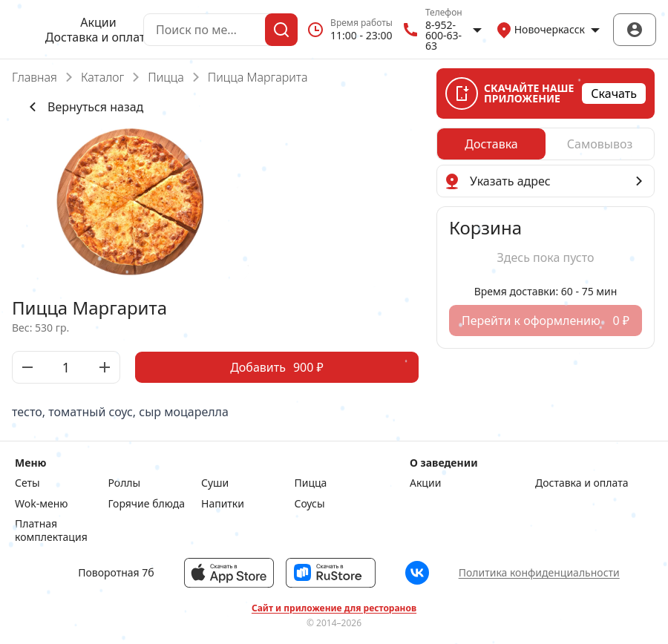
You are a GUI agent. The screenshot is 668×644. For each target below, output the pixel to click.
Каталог (102, 77)
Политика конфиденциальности (539, 572)
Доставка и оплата (98, 37)
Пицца (166, 77)
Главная (35, 77)
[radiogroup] (546, 144)
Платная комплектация (51, 530)
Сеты (27, 483)
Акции (98, 22)
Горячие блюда (147, 504)
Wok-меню (41, 504)
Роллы (125, 483)
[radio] (491, 144)
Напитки (223, 504)
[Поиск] (281, 30)
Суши (215, 483)
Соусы (310, 504)
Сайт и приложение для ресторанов (334, 608)
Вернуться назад (83, 107)
